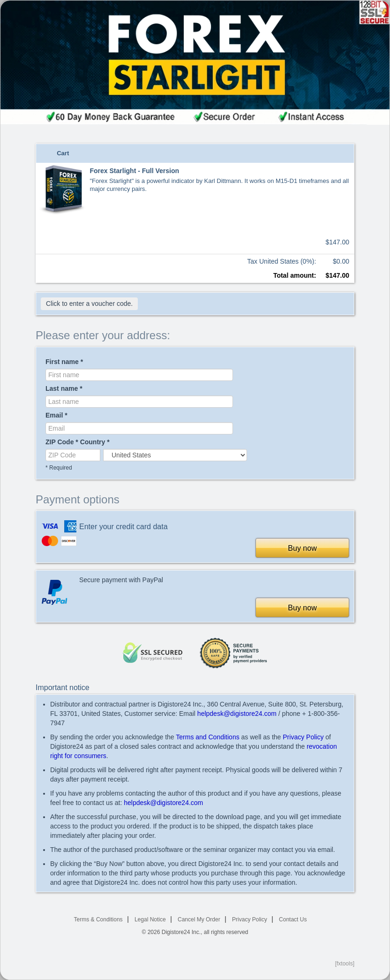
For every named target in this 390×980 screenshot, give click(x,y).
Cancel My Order (199, 919)
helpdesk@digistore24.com (237, 714)
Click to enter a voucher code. (89, 304)
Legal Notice (150, 919)
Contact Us (293, 919)
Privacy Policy (303, 737)
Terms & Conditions (98, 919)
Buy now (302, 548)
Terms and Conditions (207, 737)
